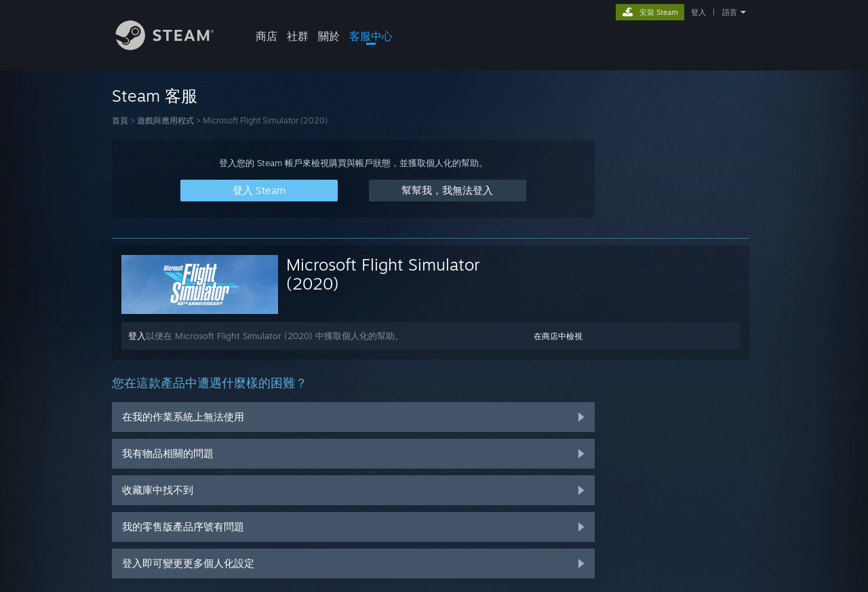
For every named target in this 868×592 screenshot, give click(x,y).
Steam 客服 (155, 96)
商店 (267, 36)
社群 (298, 36)
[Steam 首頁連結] (175, 46)
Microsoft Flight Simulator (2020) (383, 274)
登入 (698, 12)
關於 (329, 36)
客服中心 (371, 36)
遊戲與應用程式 (165, 120)
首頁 (120, 120)
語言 (730, 12)
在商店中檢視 (558, 336)
